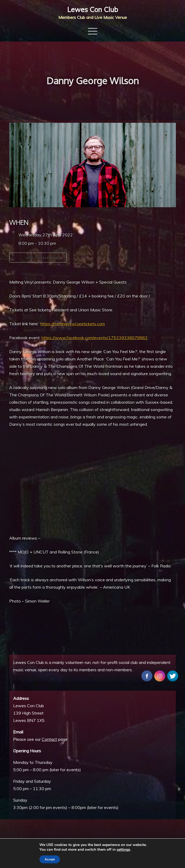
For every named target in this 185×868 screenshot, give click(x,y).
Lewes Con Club (93, 10)
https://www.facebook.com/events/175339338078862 (95, 338)
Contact (49, 739)
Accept (50, 859)
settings (123, 850)
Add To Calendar (38, 258)
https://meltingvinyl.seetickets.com (73, 324)
